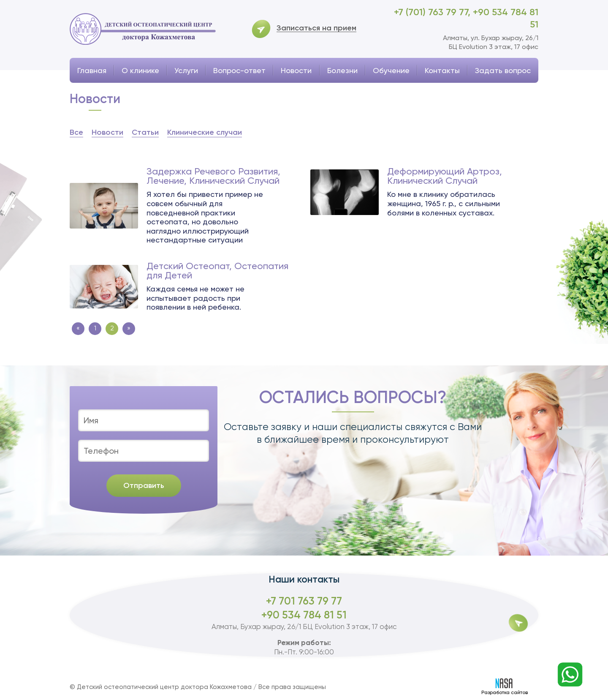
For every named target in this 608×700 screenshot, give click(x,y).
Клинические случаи (205, 132)
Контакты (442, 70)
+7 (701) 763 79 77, (433, 12)
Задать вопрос (503, 70)
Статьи (145, 132)
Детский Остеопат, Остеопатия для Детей (217, 271)
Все (76, 132)
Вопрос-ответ (239, 70)
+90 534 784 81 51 (304, 615)
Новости (296, 70)
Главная (92, 70)
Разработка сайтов (505, 687)
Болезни (342, 70)
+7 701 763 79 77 (304, 601)
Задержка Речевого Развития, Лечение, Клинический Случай (213, 176)
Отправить (144, 485)
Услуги (186, 70)
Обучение (391, 70)
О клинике (140, 70)
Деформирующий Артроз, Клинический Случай (445, 176)
